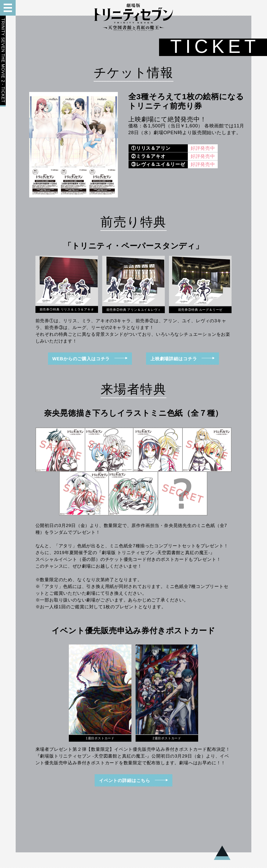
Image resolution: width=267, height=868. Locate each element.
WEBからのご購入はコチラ (90, 359)
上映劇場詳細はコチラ (183, 359)
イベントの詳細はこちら (133, 780)
